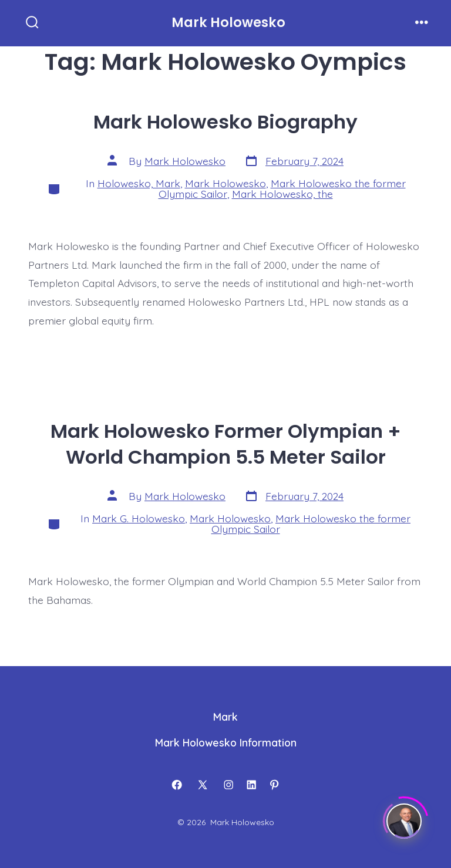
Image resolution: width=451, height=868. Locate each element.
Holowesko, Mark (139, 183)
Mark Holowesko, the (282, 194)
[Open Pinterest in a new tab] (274, 785)
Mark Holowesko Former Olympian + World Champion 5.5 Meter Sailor (226, 444)
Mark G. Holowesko (139, 518)
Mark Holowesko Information (226, 742)
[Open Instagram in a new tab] (228, 785)
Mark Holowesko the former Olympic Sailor (311, 523)
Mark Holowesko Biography (225, 122)
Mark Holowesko (185, 161)
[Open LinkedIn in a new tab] (251, 785)
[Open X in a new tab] (203, 785)
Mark (225, 717)
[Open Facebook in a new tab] (177, 785)
